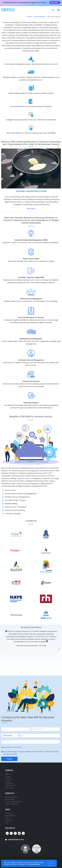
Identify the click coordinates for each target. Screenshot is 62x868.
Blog (7, 823)
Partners (8, 781)
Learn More (55, 2)
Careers (8, 777)
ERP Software (40, 17)
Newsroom (9, 813)
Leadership (9, 783)
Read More (31, 209)
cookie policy (35, 864)
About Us (8, 774)
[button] (58, 147)
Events (8, 818)
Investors (8, 779)
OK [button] (51, 863)
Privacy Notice (17, 747)
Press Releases (10, 816)
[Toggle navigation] (58, 10)
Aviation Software (11, 797)
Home (30, 17)
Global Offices (10, 786)
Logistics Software (12, 804)
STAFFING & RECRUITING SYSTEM (31, 191)
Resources (9, 820)
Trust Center (10, 788)
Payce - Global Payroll (13, 802)
